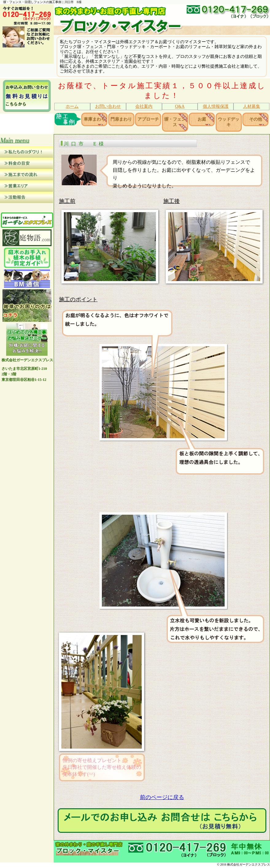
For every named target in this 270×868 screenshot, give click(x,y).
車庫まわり (94, 120)
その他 (256, 120)
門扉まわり (121, 120)
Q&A (180, 106)
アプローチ (148, 120)
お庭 (202, 120)
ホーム (72, 106)
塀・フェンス (175, 123)
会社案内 (144, 106)
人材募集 (252, 106)
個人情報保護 (216, 106)
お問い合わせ (108, 106)
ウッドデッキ (229, 123)
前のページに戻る (162, 798)
